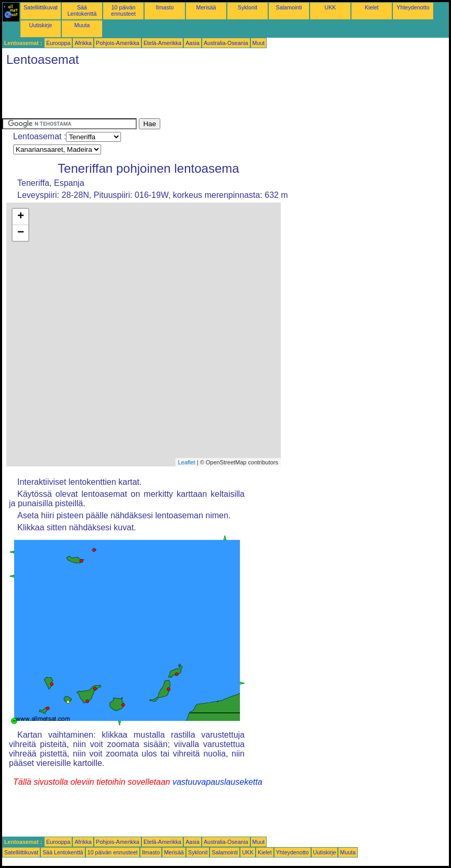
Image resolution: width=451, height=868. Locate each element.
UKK (331, 7)
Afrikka (83, 43)
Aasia (192, 43)
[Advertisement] (193, 95)
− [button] (21, 233)
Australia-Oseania (226, 43)
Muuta (82, 25)
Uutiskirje (41, 25)
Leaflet (187, 462)
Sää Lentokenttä (82, 10)
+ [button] (21, 217)
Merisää (206, 7)
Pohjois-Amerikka (118, 43)
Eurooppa (58, 43)
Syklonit (247, 7)
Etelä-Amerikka (162, 43)
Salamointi (289, 7)
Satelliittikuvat (41, 7)
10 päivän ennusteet (123, 10)
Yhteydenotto (413, 7)
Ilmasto (164, 7)
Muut (259, 43)
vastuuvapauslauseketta (217, 782)
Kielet (372, 7)
